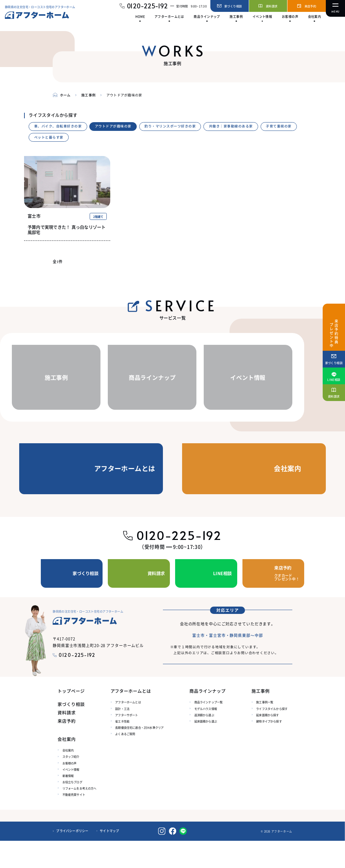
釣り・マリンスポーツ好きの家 (170, 126)
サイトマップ (109, 858)
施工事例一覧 (265, 729)
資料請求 (67, 740)
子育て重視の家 (279, 126)
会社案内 (68, 778)
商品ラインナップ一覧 (209, 729)
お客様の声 (70, 790)
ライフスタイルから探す (272, 736)
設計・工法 (122, 736)
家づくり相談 (71, 732)
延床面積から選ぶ (206, 748)
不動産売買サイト (74, 822)
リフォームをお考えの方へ (80, 815)
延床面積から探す (267, 742)
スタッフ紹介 (71, 784)
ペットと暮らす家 (49, 137)
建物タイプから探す (269, 748)
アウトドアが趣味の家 (113, 126)
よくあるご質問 (125, 761)
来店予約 (67, 748)
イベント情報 (71, 796)
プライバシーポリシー (72, 858)
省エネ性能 (122, 748)
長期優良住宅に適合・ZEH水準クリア (139, 755)
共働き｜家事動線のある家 (231, 126)
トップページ (71, 719)
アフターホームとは (128, 729)
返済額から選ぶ (204, 742)
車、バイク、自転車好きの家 (58, 126)
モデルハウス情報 (206, 736)
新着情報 (68, 803)
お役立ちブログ (72, 809)
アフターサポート (126, 742)
